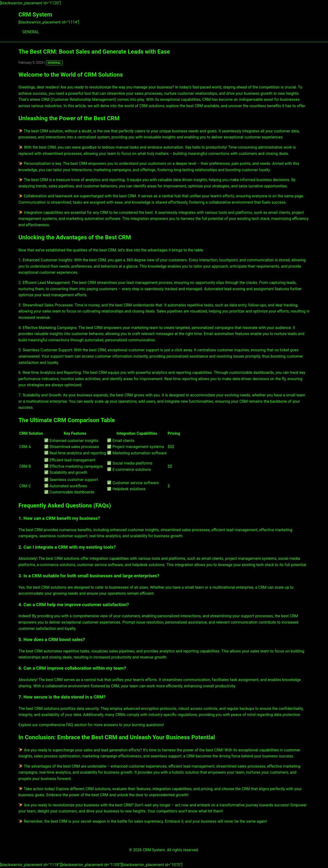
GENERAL (31, 32)
